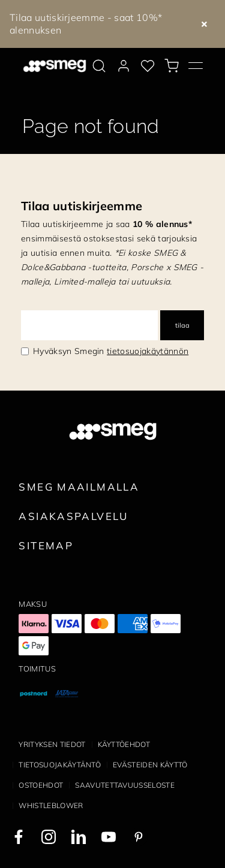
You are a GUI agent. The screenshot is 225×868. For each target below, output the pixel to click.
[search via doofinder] (99, 66)
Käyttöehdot (124, 744)
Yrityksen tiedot (52, 744)
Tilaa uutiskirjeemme (82, 206)
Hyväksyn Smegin (111, 351)
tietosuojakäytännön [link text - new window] (148, 351)
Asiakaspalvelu (73, 516)
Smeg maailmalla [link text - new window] (79, 487)
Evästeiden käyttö (150, 765)
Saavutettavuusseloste (125, 785)
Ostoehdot (41, 785)
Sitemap (46, 545)
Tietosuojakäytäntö (60, 765)
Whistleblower (51, 805)
